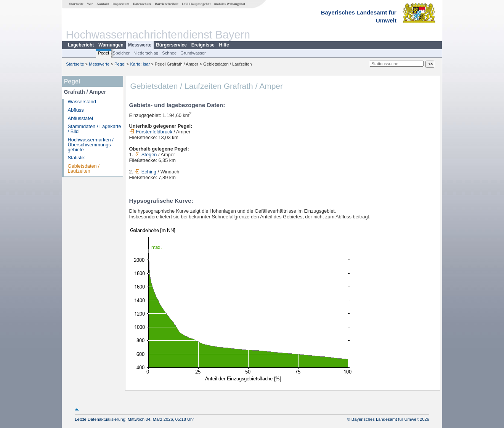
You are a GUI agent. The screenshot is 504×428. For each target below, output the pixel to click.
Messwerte (140, 45)
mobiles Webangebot (230, 4)
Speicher (121, 53)
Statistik (76, 158)
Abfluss (76, 110)
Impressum (121, 4)
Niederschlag (146, 53)
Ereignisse (203, 45)
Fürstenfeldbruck (151, 132)
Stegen (146, 155)
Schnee (169, 53)
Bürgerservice (171, 45)
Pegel (104, 53)
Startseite (76, 4)
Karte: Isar (140, 64)
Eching (145, 172)
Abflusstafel (80, 118)
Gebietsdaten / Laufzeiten (84, 168)
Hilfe (224, 45)
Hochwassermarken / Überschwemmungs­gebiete (91, 145)
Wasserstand (82, 102)
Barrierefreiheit (167, 4)
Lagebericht (81, 45)
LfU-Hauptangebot (196, 4)
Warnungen (111, 45)
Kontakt (103, 4)
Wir (90, 4)
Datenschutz (142, 4)
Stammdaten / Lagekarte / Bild (95, 129)
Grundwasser (193, 53)
